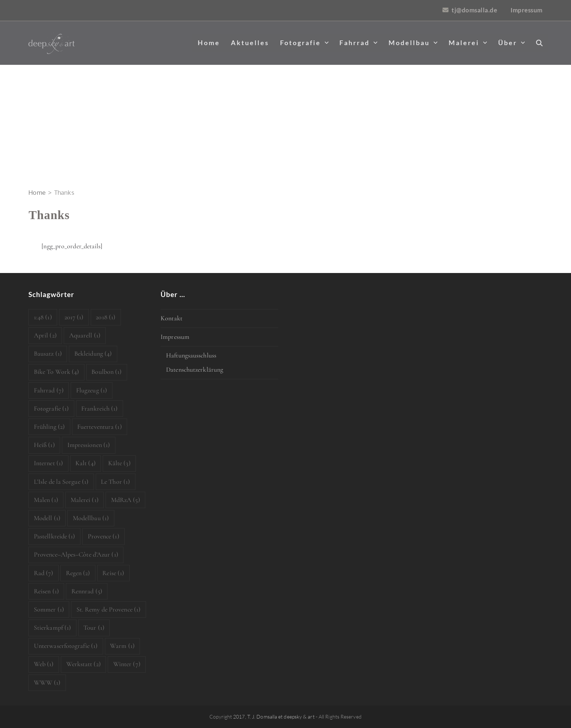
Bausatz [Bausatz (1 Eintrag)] (48, 353)
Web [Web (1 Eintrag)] (44, 664)
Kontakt (172, 318)
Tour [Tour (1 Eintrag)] (94, 628)
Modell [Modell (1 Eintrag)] (47, 518)
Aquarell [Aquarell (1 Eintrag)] (85, 335)
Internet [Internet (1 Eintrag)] (48, 463)
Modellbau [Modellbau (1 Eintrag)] (91, 518)
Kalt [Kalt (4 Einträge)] (86, 463)
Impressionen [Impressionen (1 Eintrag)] (89, 445)
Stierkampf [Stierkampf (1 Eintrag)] (52, 628)
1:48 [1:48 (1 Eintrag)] (43, 317)
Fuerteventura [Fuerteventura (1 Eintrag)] (100, 427)
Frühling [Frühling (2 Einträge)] (49, 427)
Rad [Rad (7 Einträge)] (44, 573)
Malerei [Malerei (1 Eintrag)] (85, 500)
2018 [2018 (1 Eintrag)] (106, 317)
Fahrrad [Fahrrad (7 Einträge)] (49, 390)
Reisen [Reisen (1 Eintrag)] (46, 591)
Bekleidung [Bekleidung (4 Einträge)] (93, 353)
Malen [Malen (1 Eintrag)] (46, 500)
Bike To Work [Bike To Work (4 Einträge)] (57, 372)
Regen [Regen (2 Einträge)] (78, 573)
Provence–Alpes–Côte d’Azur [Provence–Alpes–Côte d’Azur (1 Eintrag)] (76, 554)
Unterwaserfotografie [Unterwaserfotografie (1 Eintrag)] (66, 646)
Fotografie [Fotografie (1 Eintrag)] (51, 408)
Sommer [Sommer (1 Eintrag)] (49, 609)
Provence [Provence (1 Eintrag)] (104, 536)
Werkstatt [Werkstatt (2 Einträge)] (84, 664)
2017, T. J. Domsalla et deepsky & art (274, 717)
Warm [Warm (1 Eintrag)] (122, 646)
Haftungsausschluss (191, 355)
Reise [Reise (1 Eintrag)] (113, 573)
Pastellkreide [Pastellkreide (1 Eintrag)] (55, 536)
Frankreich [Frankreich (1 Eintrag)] (99, 408)
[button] (539, 43)
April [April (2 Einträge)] (45, 335)
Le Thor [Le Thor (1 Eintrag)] (115, 482)
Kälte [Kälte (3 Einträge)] (119, 463)
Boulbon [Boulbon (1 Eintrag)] (107, 372)
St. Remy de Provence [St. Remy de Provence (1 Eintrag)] (109, 609)
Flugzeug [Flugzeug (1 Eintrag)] (92, 390)
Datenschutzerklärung (195, 369)
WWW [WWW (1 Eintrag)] (47, 682)
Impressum (175, 337)
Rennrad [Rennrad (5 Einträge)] (87, 591)
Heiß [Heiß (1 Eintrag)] (44, 445)
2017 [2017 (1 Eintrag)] (74, 317)
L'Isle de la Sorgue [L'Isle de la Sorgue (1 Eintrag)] (61, 482)
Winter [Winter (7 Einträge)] (127, 664)
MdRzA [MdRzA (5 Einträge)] (126, 500)
